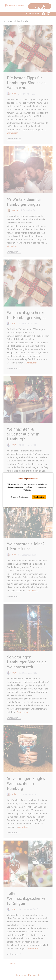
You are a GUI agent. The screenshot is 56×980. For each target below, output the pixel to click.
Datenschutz (32, 479)
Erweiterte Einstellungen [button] (20, 497)
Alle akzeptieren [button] (39, 497)
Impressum (21, 479)
